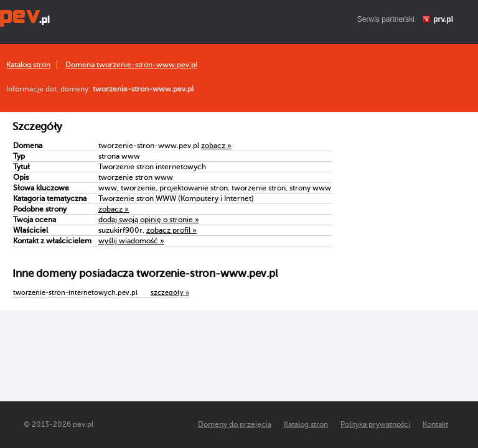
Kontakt (435, 424)
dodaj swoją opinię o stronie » (149, 220)
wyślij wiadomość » (131, 241)
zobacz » (216, 146)
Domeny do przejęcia (235, 424)
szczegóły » (170, 293)
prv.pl (443, 19)
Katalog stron (28, 65)
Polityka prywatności (375, 424)
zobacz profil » (171, 230)
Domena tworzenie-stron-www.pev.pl (131, 65)
